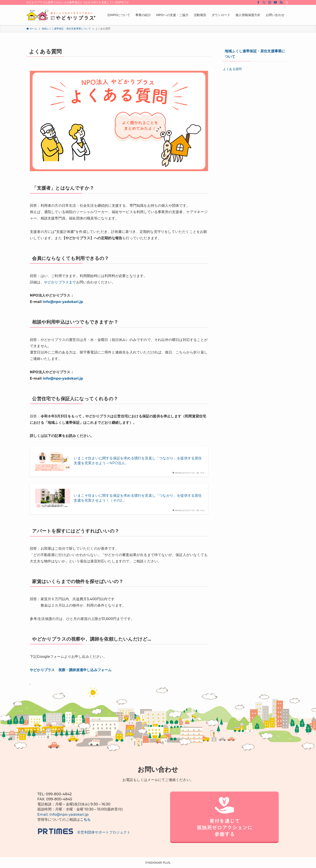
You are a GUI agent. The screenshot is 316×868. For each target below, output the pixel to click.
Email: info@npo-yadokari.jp (63, 815)
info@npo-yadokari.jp (63, 302)
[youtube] (275, 2)
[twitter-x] (264, 2)
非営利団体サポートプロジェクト (84, 832)
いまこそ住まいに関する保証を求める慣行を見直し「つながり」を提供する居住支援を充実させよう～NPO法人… (138, 461)
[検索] (287, 2)
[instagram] (270, 2)
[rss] (281, 2)
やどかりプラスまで (60, 282)
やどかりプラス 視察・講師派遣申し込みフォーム (71, 670)
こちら (85, 820)
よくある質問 (232, 69)
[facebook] (258, 2)
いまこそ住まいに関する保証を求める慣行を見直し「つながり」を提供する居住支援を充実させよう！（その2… (138, 498)
